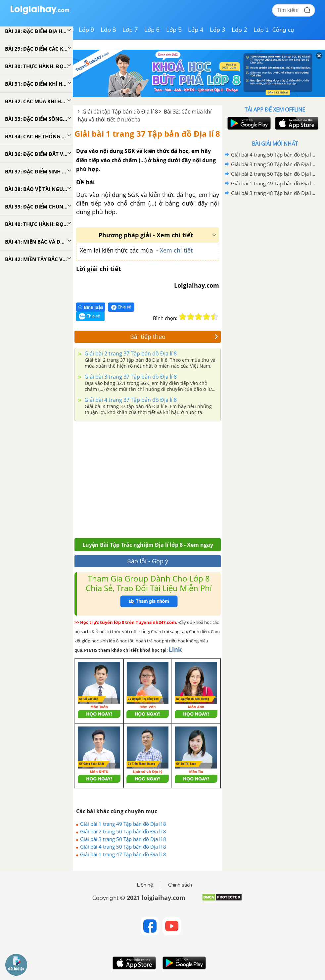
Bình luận (91, 307)
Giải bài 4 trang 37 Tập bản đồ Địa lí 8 (130, 400)
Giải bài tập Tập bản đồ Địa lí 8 (120, 112)
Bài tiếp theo (174, 337)
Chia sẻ (121, 307)
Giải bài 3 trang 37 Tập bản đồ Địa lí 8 (130, 377)
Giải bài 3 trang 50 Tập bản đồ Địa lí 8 (123, 839)
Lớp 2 (239, 30)
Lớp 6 (152, 30)
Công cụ (283, 30)
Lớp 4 (196, 30)
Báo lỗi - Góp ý (148, 561)
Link (175, 649)
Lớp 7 (130, 30)
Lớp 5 (174, 30)
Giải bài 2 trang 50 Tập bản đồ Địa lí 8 (123, 831)
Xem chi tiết (176, 250)
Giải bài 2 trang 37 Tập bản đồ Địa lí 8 (130, 353)
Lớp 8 (108, 30)
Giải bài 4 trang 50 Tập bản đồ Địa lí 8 (123, 847)
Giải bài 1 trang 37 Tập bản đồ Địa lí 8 (147, 134)
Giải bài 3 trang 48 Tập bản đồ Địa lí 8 (274, 193)
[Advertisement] (148, 478)
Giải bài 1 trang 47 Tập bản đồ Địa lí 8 (123, 854)
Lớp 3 (218, 30)
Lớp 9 (87, 30)
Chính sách (180, 885)
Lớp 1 (261, 30)
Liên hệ (145, 885)
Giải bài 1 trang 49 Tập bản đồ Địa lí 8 (123, 824)
